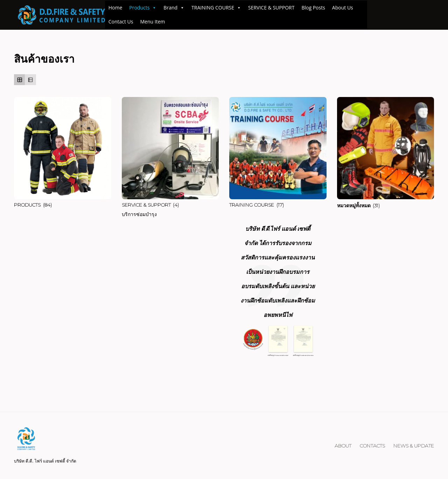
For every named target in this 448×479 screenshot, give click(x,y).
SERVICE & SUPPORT (271, 8)
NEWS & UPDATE (414, 446)
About (343, 446)
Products (143, 8)
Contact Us (121, 22)
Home (115, 8)
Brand (174, 8)
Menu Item (153, 22)
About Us (343, 8)
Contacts (372, 446)
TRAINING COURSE (216, 8)
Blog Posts (313, 8)
